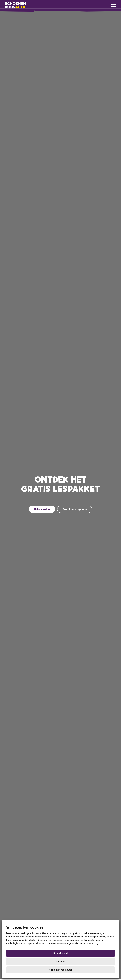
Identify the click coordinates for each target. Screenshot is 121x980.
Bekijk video (42, 509)
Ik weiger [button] (61, 962)
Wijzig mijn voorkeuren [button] (60, 970)
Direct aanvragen (75, 509)
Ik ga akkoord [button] (60, 953)
